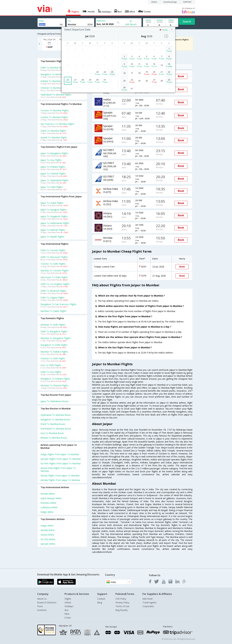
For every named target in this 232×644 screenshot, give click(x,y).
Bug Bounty (121, 610)
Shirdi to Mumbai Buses (53, 424)
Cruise (68, 618)
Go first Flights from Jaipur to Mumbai (61, 463)
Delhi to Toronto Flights (53, 250)
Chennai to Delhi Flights (53, 358)
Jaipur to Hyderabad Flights (55, 180)
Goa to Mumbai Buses (52, 433)
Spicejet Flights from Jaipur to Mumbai (61, 459)
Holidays (69, 606)
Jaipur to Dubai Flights (52, 203)
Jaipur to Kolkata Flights (53, 167)
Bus (67, 610)
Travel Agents (149, 602)
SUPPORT (187, 2)
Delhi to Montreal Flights (53, 291)
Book (181, 76)
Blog (100, 602)
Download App (170, 2)
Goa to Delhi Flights (51, 365)
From (41, 21)
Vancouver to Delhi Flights (54, 277)
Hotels (68, 602)
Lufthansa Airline (49, 507)
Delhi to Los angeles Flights (55, 284)
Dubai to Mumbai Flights (53, 131)
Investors (42, 610)
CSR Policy (121, 599)
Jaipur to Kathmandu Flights (55, 223)
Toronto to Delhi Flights (53, 264)
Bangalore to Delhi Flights (54, 345)
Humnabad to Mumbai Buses (56, 429)
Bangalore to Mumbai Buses (55, 419)
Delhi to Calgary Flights (53, 298)
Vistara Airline (47, 535)
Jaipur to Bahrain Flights (53, 230)
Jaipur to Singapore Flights (54, 216)
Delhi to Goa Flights (51, 372)
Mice (67, 614)
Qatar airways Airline (51, 498)
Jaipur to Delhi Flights (52, 187)
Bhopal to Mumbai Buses (54, 438)
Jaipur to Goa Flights (51, 160)
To (69, 21)
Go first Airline (48, 539)
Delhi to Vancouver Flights (54, 257)
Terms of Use (122, 606)
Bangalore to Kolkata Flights (55, 379)
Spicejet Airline (48, 544)
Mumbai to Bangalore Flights (56, 338)
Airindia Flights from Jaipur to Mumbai (60, 480)
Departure (101, 21)
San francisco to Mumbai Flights (57, 124)
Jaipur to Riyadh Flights (52, 237)
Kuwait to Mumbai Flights (54, 137)
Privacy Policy (122, 602)
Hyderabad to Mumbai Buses (56, 415)
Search (187, 22)
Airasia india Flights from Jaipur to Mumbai (58, 469)
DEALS (154, 2)
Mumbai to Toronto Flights (55, 271)
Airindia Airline (48, 494)
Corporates (148, 606)
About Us (42, 599)
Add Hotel (147, 599)
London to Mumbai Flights (54, 117)
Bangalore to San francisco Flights (59, 304)
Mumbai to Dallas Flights (53, 311)
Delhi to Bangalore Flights (54, 331)
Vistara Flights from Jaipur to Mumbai (60, 476)
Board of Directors (47, 602)
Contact (101, 599)
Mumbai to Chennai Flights (54, 385)
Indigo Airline (47, 512)
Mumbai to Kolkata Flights (54, 352)
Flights (68, 599)
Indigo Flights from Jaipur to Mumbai (60, 454)
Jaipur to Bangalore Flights (54, 153)
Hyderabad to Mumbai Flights (56, 95)
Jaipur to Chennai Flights (53, 174)
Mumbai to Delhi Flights (53, 325)
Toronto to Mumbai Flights (55, 110)
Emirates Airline (48, 503)
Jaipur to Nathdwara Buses (55, 401)
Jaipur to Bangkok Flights (53, 210)
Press (40, 606)
